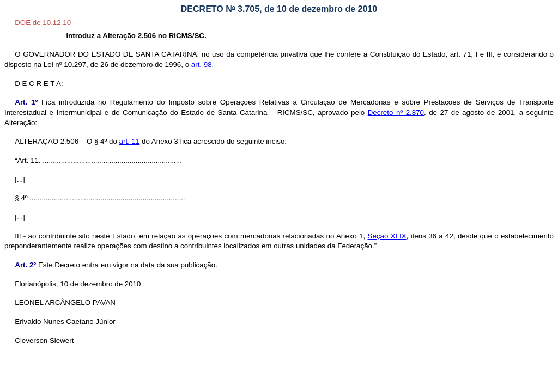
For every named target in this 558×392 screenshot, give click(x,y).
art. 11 (130, 141)
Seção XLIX (387, 236)
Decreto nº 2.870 (396, 112)
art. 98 (202, 65)
